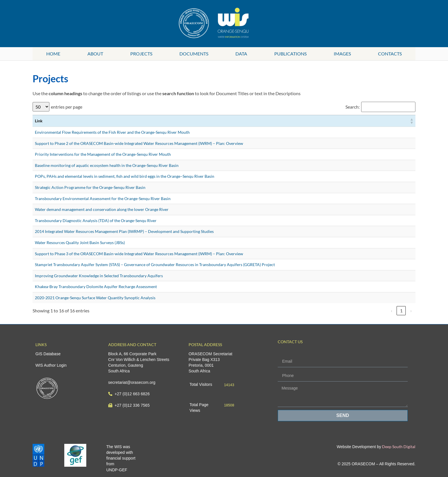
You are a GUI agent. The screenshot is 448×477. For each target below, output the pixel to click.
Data (241, 54)
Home (53, 54)
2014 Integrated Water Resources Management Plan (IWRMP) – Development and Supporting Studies (124, 231)
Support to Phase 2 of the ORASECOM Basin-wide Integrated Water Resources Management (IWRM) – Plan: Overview (139, 143)
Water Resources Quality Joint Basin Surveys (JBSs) (80, 243)
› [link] (411, 311)
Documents (194, 54)
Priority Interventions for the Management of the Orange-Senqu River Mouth (103, 154)
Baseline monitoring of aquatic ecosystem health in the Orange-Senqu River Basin (107, 165)
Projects (141, 54)
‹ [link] (392, 311)
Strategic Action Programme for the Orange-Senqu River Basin (90, 187)
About (95, 54)
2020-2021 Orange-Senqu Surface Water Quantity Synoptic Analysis (95, 298)
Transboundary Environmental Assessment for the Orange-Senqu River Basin (103, 198)
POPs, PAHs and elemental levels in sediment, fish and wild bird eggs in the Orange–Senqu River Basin (125, 176)
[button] (411, 121)
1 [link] (401, 311)
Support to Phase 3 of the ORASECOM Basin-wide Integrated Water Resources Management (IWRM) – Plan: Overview (139, 254)
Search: (353, 107)
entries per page (67, 107)
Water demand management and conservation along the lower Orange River (102, 209)
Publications (290, 54)
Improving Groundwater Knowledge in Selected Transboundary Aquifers (99, 276)
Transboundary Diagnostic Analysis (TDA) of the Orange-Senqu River (96, 220)
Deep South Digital (398, 447)
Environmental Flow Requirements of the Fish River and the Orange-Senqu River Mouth (112, 132)
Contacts (390, 54)
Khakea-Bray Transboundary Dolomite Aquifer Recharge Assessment (96, 287)
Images (342, 54)
